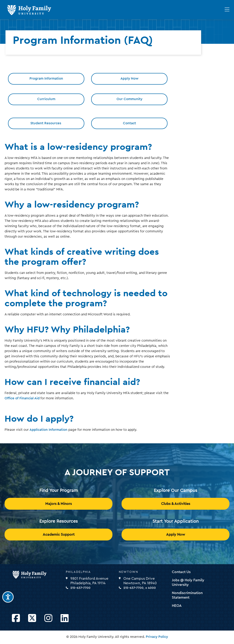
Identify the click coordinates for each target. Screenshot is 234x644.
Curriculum (46, 99)
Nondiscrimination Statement (187, 595)
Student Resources (46, 123)
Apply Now (129, 79)
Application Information (48, 430)
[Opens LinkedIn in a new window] (65, 618)
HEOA (177, 606)
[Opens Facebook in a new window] (16, 618)
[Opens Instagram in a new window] (48, 618)
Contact (129, 123)
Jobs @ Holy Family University (188, 582)
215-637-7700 (80, 588)
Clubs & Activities (176, 504)
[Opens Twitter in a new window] (32, 618)
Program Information (46, 79)
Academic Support (59, 535)
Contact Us (181, 572)
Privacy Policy (157, 637)
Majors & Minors (58, 504)
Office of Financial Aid (22, 398)
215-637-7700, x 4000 (140, 588)
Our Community (129, 99)
